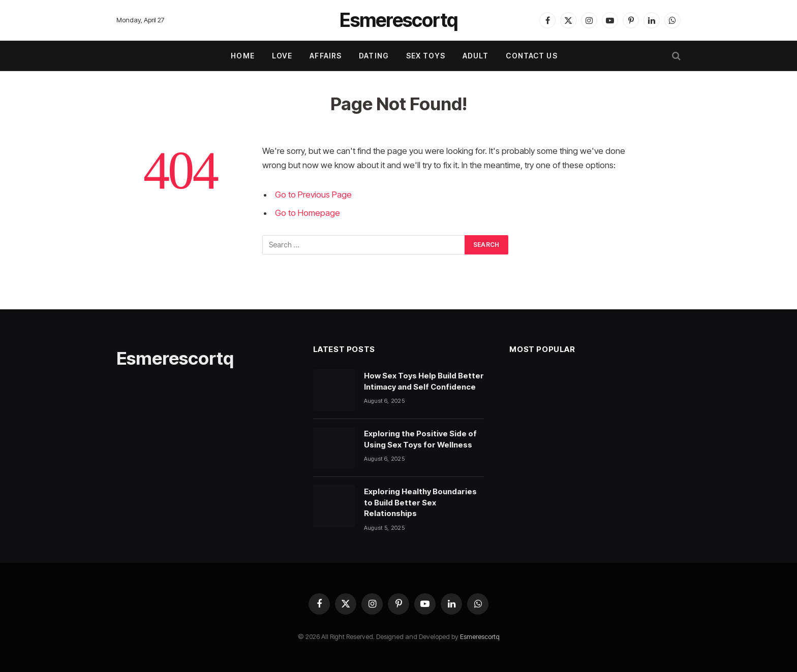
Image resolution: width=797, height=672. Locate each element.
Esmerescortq (480, 636)
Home (242, 56)
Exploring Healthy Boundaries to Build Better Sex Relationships (420, 502)
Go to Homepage (308, 213)
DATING (374, 56)
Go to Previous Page (313, 195)
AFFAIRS (326, 56)
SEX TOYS (426, 56)
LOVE (282, 56)
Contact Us (531, 56)
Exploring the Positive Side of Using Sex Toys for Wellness (420, 439)
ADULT (476, 56)
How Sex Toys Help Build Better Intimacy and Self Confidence (424, 381)
